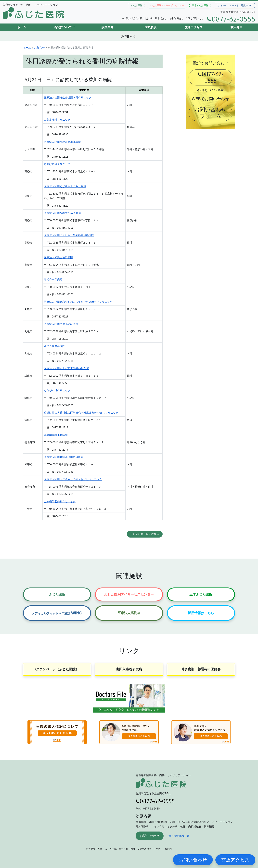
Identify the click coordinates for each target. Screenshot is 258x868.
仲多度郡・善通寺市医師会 (201, 669)
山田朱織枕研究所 (129, 669)
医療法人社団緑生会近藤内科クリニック (68, 98)
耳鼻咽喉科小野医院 (56, 435)
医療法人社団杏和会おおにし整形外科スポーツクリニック (78, 302)
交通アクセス (193, 27)
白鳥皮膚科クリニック (57, 120)
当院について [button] (63, 27)
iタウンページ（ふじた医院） (57, 669)
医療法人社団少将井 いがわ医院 (63, 213)
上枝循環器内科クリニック (60, 501)
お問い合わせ (150, 836)
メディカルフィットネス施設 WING (234, 5)
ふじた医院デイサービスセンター (167, 5)
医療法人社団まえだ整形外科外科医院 (66, 368)
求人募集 (236, 27)
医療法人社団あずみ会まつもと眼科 (65, 186)
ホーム (22, 27)
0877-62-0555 (231, 19)
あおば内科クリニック (57, 164)
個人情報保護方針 (179, 836)
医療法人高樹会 (129, 613)
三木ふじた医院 (200, 5)
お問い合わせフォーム (210, 113)
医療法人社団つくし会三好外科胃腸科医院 (69, 235)
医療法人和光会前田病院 (58, 257)
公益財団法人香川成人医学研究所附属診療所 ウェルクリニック (81, 413)
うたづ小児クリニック (57, 391)
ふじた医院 (136, 5)
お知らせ (39, 48)
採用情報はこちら (201, 613)
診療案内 (107, 27)
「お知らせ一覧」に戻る (145, 534)
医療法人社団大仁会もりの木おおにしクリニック (73, 479)
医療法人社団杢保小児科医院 (61, 324)
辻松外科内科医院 (54, 346)
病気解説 (151, 27)
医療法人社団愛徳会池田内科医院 (64, 457)
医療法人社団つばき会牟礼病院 (62, 142)
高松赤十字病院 (53, 280)
